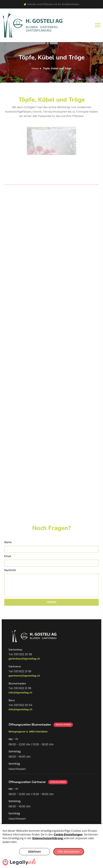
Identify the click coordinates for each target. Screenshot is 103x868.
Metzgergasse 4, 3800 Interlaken (28, 731)
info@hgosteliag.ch (20, 692)
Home (35, 68)
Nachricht (10, 570)
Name (8, 542)
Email (8, 556)
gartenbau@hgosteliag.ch (24, 659)
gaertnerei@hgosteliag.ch (24, 676)
